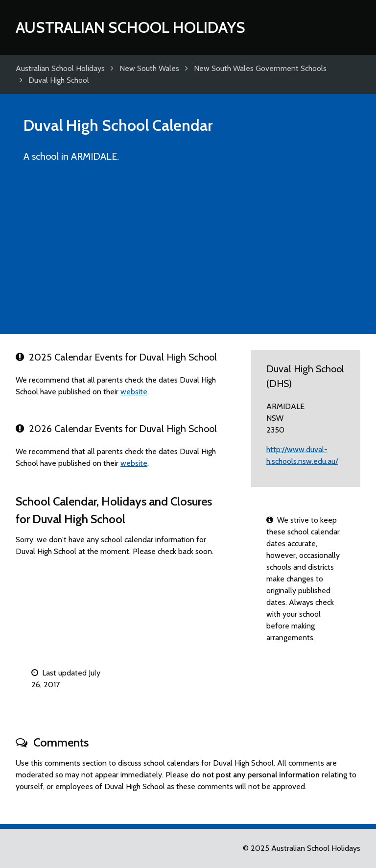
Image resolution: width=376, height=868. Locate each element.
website (134, 392)
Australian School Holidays (130, 27)
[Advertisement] (188, 253)
